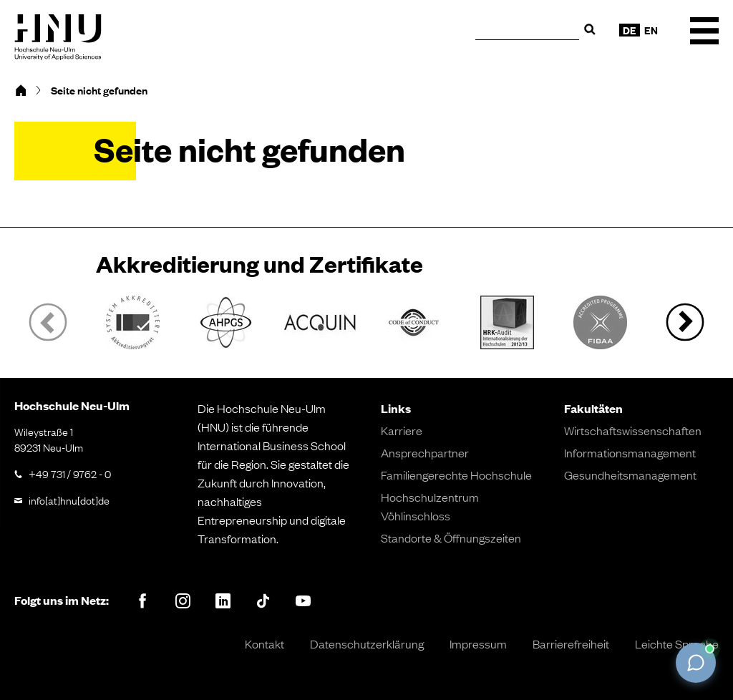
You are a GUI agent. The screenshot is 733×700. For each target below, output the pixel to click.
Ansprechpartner (425, 452)
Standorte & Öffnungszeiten (451, 538)
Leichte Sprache (677, 643)
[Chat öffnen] (696, 663)
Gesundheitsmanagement (630, 475)
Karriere (402, 430)
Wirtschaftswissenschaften (633, 430)
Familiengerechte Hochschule (456, 475)
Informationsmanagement (630, 452)
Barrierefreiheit (571, 643)
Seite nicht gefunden (99, 90)
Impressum (478, 643)
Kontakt (264, 643)
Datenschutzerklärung (367, 643)
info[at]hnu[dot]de (69, 500)
